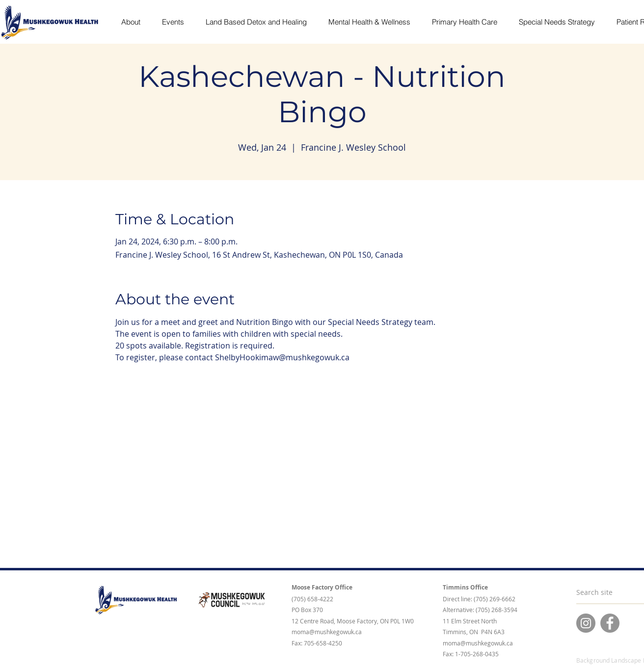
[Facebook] (610, 623)
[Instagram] (586, 623)
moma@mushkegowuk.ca (327, 632)
